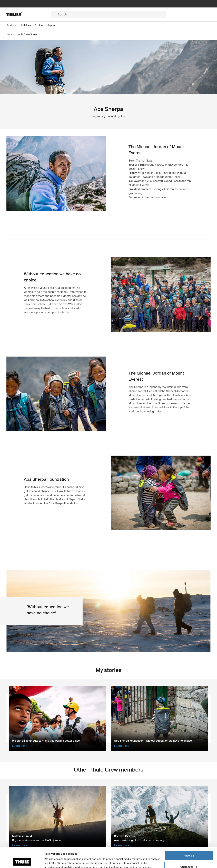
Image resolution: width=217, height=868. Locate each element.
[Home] (29, 14)
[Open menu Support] (54, 25)
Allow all (189, 836)
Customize (189, 847)
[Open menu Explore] (41, 25)
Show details (52, 861)
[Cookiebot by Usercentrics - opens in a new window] (22, 861)
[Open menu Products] (13, 25)
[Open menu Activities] (28, 25)
